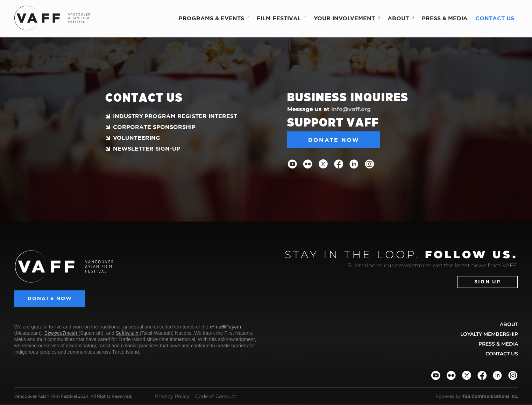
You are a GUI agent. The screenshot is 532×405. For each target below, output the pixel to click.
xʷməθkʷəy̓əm (225, 327)
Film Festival (281, 18)
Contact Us (495, 18)
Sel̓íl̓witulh (127, 333)
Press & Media (445, 18)
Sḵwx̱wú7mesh (61, 333)
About (401, 18)
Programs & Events (214, 18)
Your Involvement (347, 18)
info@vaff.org (351, 109)
